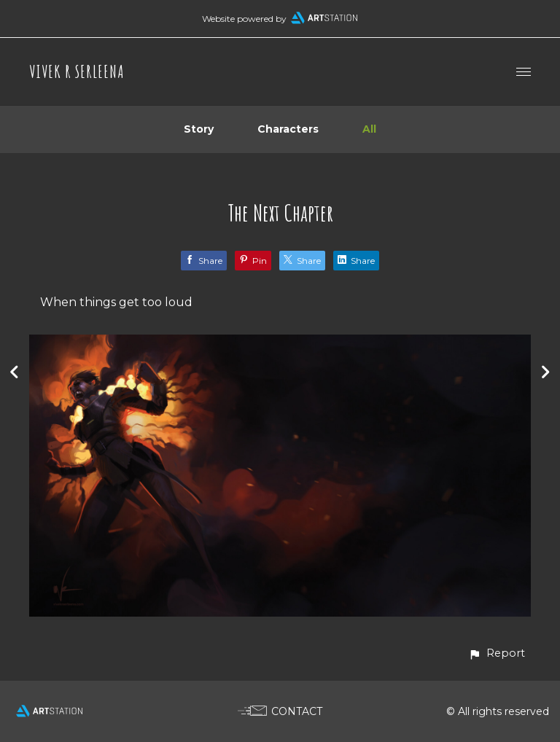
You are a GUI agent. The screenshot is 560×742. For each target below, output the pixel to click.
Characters (288, 129)
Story (199, 129)
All (369, 129)
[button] (497, 653)
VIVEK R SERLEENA (77, 71)
